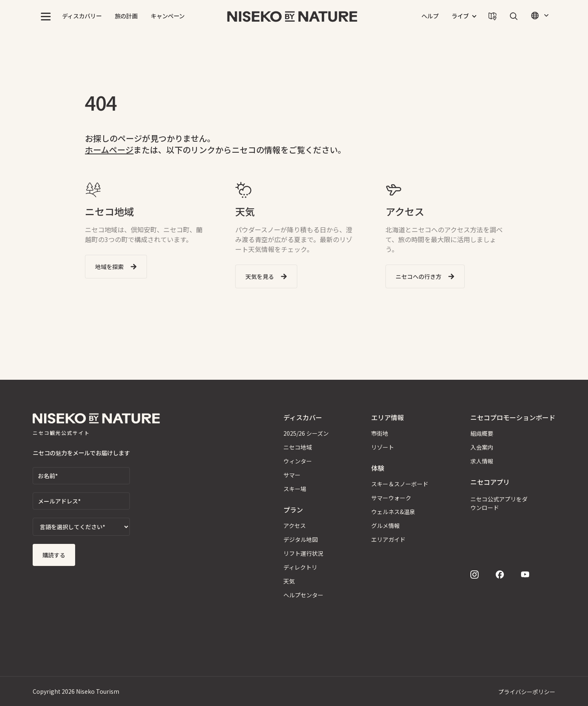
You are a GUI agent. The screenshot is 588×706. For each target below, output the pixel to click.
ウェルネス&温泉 (393, 512)
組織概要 (482, 433)
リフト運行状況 (303, 553)
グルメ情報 (385, 526)
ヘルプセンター (303, 595)
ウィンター (298, 461)
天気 (289, 581)
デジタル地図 (301, 539)
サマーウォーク (391, 498)
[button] (46, 16)
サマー (292, 475)
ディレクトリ (300, 567)
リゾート (383, 447)
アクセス (295, 526)
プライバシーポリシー (527, 692)
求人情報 (482, 461)
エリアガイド (388, 539)
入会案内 (482, 447)
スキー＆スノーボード (400, 484)
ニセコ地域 (298, 447)
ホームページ (109, 150)
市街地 (380, 433)
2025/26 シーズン (306, 433)
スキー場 (295, 489)
